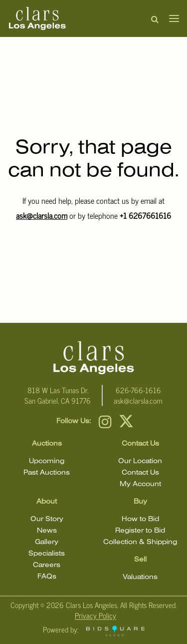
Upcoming (47, 461)
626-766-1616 (138, 390)
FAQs (47, 577)
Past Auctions (47, 473)
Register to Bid (140, 531)
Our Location (140, 461)
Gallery (47, 542)
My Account (140, 484)
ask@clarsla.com (42, 215)
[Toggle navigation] (171, 18)
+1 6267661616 (145, 215)
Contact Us (140, 473)
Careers (47, 565)
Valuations (140, 577)
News (47, 531)
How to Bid (140, 519)
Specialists (47, 554)
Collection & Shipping (140, 542)
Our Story (47, 519)
